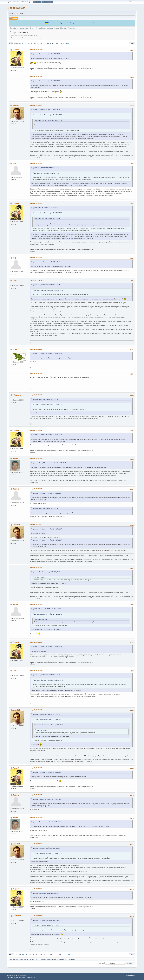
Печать (132, 44)
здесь (75, 23)
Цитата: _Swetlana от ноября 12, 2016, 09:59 (49, 290)
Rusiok (15, 459)
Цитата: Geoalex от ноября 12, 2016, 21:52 (47, 714)
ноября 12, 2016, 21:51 (36, 568)
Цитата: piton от (40, 577)
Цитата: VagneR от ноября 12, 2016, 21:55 (47, 920)
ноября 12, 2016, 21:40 (36, 374)
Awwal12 (16, 105)
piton (15, 349)
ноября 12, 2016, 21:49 (36, 489)
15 (50, 44)
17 (55, 44)
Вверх (11, 955)
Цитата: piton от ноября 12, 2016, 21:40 (46, 508)
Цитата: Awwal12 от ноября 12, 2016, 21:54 (47, 799)
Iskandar (63, 28)
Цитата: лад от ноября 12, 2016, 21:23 (45, 208)
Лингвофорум (17, 8)
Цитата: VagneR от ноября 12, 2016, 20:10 (47, 168)
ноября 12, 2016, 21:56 (36, 818)
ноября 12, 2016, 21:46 (36, 430)
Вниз (11, 44)
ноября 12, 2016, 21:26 (36, 203)
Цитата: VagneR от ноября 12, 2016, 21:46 (47, 675)
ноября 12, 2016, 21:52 (36, 604)
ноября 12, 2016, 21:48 (36, 459)
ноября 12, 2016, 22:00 (36, 916)
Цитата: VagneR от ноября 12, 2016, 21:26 (47, 262)
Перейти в (101, 963)
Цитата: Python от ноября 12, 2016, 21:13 (46, 54)
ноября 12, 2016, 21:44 (36, 395)
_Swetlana (17, 281)
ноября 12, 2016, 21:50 (36, 525)
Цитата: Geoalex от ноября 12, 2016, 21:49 (47, 572)
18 (57, 44)
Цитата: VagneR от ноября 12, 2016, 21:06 (48, 115)
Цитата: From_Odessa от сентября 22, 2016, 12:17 (49, 463)
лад (14, 163)
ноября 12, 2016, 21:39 (36, 349)
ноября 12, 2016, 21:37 (38, 280)
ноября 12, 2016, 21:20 (36, 77)
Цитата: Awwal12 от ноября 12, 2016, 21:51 (47, 609)
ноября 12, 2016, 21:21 (36, 105)
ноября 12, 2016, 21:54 (36, 670)
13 (46, 44)
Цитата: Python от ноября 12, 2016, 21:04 (49, 120)
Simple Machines (22, 976)
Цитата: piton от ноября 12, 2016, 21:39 (46, 399)
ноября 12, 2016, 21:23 (36, 163)
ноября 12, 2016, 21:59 (36, 844)
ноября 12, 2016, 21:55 (36, 768)
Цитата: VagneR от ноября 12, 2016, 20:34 (47, 285)
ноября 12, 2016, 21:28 (36, 258)
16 (52, 44)
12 (43, 44)
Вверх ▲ (134, 976)
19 (59, 44)
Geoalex (16, 489)
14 (48, 44)
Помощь (129, 976)
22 (66, 44)
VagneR (16, 50)
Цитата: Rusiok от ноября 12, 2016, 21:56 (46, 848)
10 (38, 44)
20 (61, 44)
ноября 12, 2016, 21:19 (36, 50)
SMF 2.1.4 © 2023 (12, 976)
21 (64, 44)
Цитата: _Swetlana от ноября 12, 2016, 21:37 (47, 354)
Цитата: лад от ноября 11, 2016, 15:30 (47, 173)
